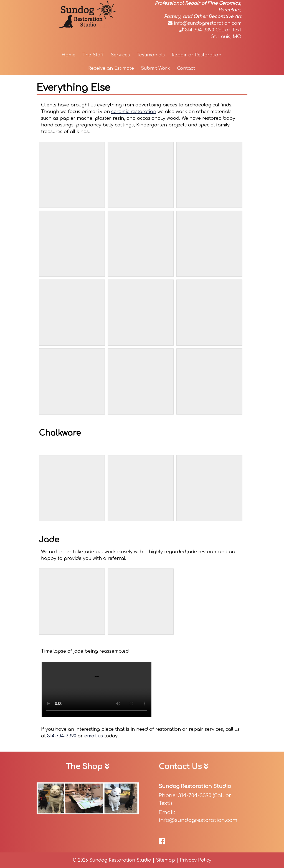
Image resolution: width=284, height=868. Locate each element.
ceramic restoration (134, 112)
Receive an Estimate (111, 68)
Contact (186, 68)
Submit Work (155, 68)
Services (120, 55)
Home (69, 55)
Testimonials (151, 55)
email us (94, 736)
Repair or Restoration (196, 55)
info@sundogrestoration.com (205, 23)
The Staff (93, 55)
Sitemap (165, 860)
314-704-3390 (197, 30)
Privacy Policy (196, 860)
